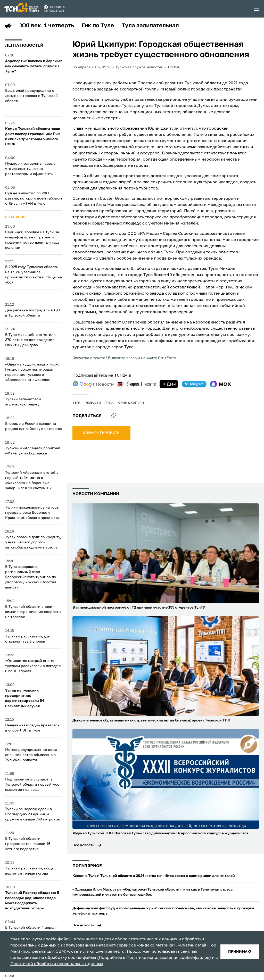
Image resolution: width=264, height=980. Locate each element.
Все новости (84, 845)
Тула (109, 403)
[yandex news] (137, 384)
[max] (221, 384)
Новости (93, 403)
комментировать (101, 433)
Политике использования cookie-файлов (168, 958)
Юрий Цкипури (131, 403)
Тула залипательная (150, 26)
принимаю (240, 952)
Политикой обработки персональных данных (57, 964)
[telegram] (194, 384)
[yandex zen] (169, 384)
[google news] (93, 384)
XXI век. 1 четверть (47, 26)
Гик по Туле (98, 26)
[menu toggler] (257, 9)
